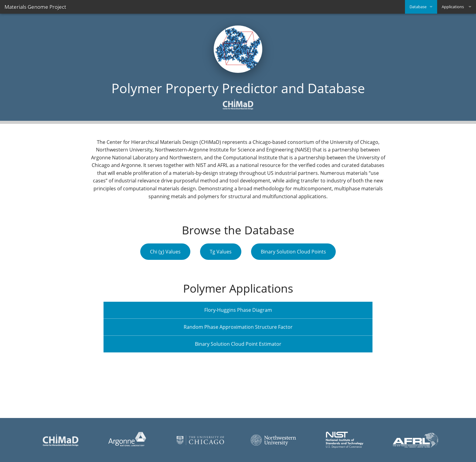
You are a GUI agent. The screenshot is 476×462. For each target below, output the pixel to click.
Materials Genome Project (35, 7)
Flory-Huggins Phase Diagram (238, 310)
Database (418, 7)
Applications (453, 7)
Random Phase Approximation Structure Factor (238, 327)
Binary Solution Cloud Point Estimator (238, 344)
